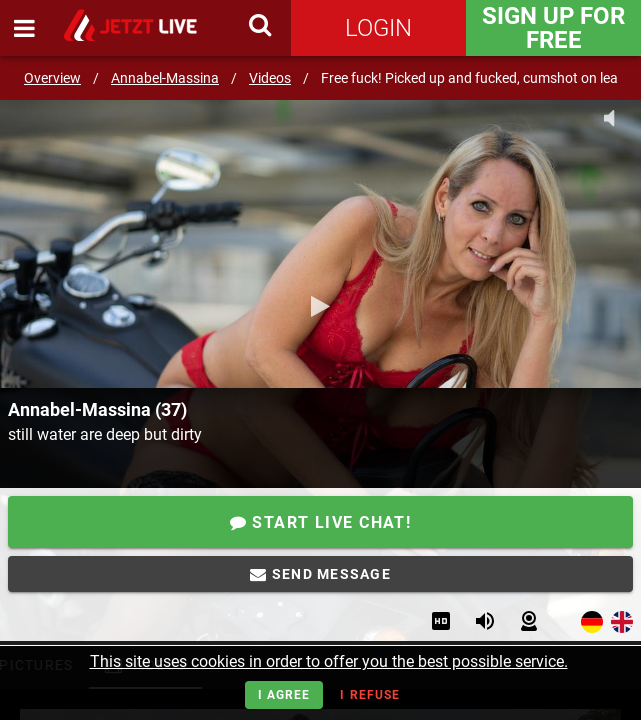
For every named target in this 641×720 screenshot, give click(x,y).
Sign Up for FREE (553, 28)
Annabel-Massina (165, 78)
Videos (270, 78)
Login (378, 28)
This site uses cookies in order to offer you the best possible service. (329, 661)
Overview (52, 78)
